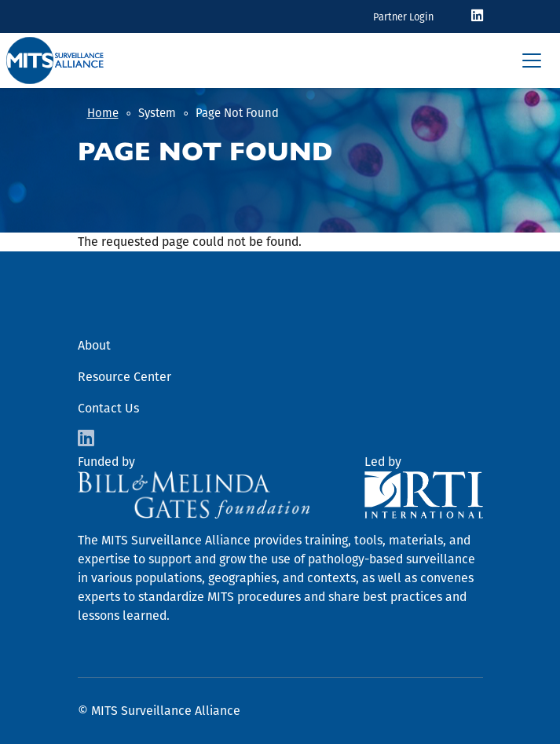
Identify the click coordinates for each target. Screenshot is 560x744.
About (94, 345)
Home (103, 113)
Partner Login (403, 17)
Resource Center (124, 377)
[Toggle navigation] (532, 60)
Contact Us (108, 408)
